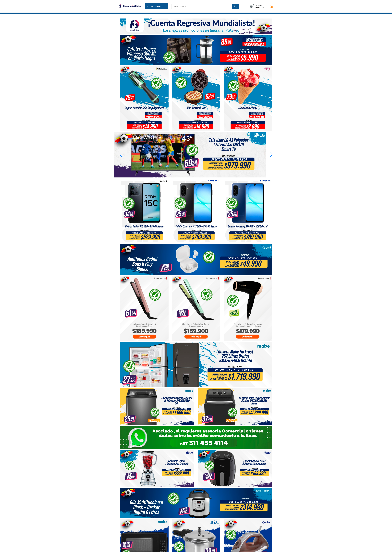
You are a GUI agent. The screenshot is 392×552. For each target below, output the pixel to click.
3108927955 (259, 7)
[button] (271, 155)
